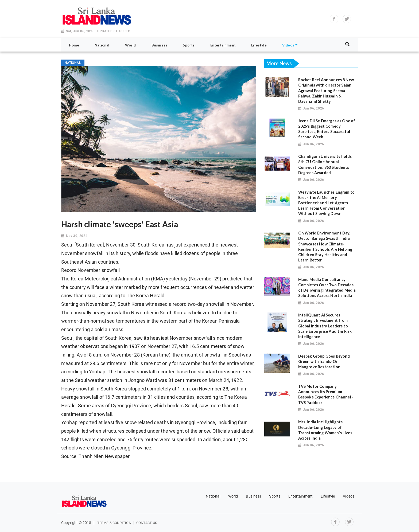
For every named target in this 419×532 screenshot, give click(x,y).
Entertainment (300, 496)
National (213, 496)
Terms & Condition (114, 523)
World (233, 496)
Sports (275, 496)
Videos (349, 496)
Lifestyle (328, 496)
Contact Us (147, 523)
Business (253, 496)
